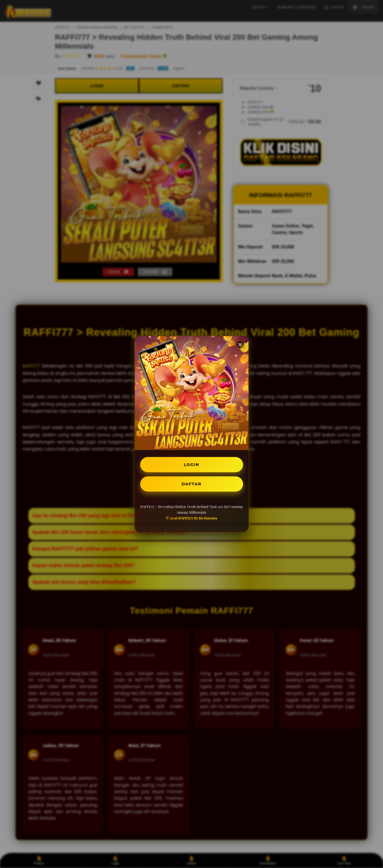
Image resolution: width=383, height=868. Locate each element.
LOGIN (191, 464)
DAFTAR (192, 484)
